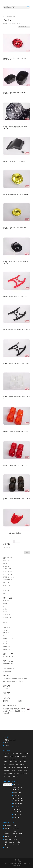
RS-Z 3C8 (6, 593)
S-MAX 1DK (7, 566)
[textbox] (17, 547)
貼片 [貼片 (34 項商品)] (5, 776)
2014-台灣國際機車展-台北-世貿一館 (13, 681)
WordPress (17, 866)
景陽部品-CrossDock (10, 740)
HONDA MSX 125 (8, 664)
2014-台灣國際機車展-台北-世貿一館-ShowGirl (16, 678)
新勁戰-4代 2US (8, 571)
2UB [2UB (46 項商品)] (13, 753)
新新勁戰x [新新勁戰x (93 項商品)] (6, 770)
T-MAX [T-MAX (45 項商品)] (23, 759)
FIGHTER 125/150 (8, 638)
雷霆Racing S (7, 617)
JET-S (5, 635)
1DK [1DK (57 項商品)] (5, 753)
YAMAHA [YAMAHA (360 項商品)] (6, 762)
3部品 (6, 743)
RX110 (5, 644)
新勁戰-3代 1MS (8, 574)
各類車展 (6, 688)
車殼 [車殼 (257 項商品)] (9, 776)
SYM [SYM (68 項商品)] (19, 759)
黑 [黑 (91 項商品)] (17, 776)
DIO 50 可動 (7, 649)
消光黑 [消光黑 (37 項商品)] (26, 770)
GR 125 (5, 630)
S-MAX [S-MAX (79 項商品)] (6, 759)
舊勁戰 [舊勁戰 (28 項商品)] (25, 773)
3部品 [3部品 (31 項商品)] (17, 753)
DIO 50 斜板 (7, 646)
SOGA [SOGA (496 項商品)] (15, 759)
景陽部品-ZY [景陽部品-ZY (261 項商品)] (19, 770)
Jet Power (6, 633)
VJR (4, 620)
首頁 (4, 16)
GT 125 (5, 641)
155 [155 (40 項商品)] (28, 753)
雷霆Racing (6, 614)
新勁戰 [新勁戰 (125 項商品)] (13, 768)
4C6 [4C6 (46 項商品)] (21, 753)
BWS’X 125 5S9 (8, 563)
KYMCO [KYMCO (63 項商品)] (24, 756)
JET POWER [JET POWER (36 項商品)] (18, 756)
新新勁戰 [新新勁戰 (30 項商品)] (26, 768)
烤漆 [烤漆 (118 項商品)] (5, 773)
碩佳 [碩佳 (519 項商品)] (18, 773)
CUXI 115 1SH (7, 588)
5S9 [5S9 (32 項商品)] (25, 753)
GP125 (5, 623)
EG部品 (7, 745)
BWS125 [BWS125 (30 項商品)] (6, 756)
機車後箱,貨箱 (7, 671)
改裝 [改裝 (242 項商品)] (5, 768)
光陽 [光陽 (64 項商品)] (5, 765)
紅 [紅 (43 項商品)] (21, 773)
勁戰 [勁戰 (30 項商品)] (17, 765)
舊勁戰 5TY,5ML (8, 580)
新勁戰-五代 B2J (8, 569)
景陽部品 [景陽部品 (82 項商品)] (13, 770)
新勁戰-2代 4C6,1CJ (9, 577)
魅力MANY (6, 601)
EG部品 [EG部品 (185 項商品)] (12, 756)
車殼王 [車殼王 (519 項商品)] (13, 776)
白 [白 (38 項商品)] (14, 773)
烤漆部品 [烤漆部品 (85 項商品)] (10, 773)
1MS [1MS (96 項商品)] (9, 753)
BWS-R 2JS (6, 560)
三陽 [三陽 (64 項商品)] (25, 762)
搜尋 (20, 701)
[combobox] (17, 547)
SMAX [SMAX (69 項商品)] (10, 759)
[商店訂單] (24, 27)
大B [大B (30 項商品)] (21, 765)
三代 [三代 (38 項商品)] (21, 762)
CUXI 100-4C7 (7, 585)
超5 (4, 606)
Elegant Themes (16, 863)
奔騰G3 (5, 612)
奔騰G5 (5, 609)
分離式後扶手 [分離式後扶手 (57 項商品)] (11, 765)
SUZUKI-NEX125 (8, 657)
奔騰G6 (5, 603)
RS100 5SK (6, 582)
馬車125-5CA (7, 591)
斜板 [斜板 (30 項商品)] (9, 768)
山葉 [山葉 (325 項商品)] (24, 765)
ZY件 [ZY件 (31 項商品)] (11, 762)
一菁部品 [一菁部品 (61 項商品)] (16, 762)
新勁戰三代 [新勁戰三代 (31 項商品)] (19, 768)
